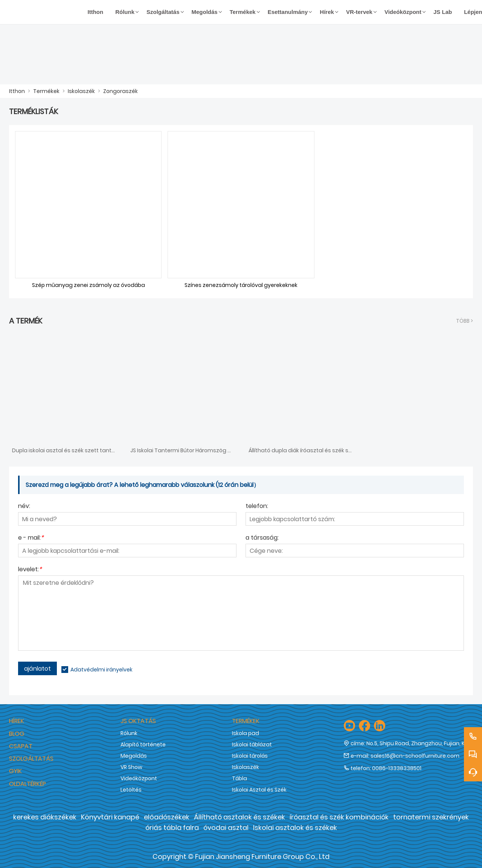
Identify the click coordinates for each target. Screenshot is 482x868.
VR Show (131, 767)
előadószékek (167, 817)
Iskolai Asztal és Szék (259, 790)
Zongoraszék (120, 91)
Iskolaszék (81, 91)
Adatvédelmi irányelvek (101, 670)
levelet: (30, 570)
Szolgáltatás (31, 759)
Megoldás (134, 756)
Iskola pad (246, 733)
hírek (17, 721)
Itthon (17, 91)
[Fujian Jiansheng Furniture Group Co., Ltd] (45, 12)
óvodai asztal (226, 828)
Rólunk (129, 733)
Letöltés (131, 790)
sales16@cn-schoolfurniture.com (415, 756)
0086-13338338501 (397, 768)
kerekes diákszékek (45, 817)
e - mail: (31, 538)
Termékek (46, 91)
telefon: (257, 507)
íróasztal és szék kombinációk (339, 817)
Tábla (239, 778)
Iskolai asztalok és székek (295, 828)
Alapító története (143, 744)
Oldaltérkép (27, 784)
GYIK (15, 771)
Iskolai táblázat (252, 744)
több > (464, 321)
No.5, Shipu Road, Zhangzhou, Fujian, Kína (420, 743)
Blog (17, 734)
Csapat (21, 746)
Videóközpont (139, 778)
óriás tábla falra (172, 828)
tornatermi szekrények (431, 817)
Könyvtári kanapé (110, 817)
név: (24, 507)
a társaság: (262, 538)
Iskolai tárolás (250, 756)
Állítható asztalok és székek (239, 817)
